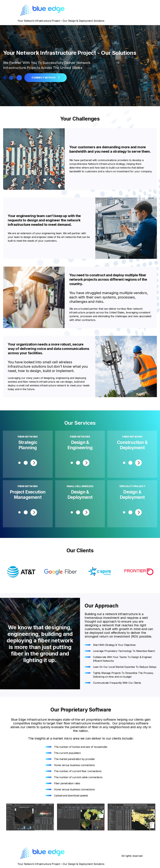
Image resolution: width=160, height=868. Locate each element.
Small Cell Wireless (80, 486)
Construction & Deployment (132, 445)
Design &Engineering (80, 445)
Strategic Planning (28, 445)
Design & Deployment (80, 495)
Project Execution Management (28, 495)
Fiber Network (28, 437)
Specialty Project (132, 486)
